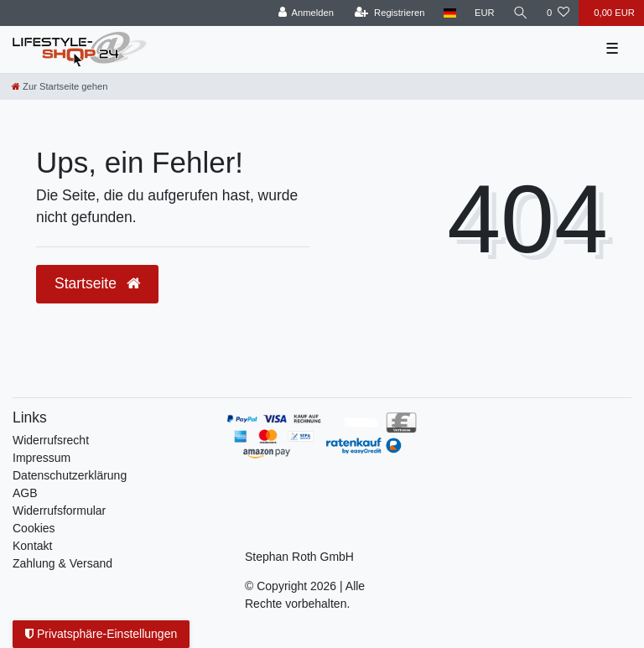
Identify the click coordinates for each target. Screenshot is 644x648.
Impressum (42, 458)
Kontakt (32, 546)
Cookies (34, 528)
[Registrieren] (390, 13)
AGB (25, 493)
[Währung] (485, 13)
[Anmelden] (306, 13)
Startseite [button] (97, 283)
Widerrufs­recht (51, 440)
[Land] (450, 13)
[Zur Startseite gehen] (60, 86)
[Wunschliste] (558, 13)
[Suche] (521, 13)
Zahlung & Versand (62, 563)
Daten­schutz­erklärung (70, 475)
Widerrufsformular (59, 511)
